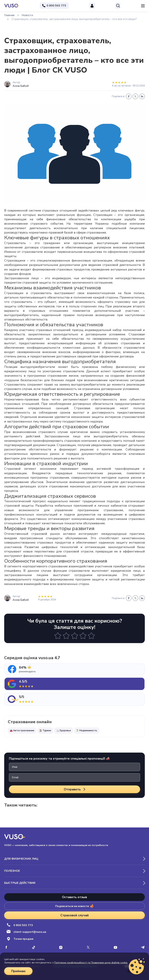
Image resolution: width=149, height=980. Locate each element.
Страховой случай (75, 915)
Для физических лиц (21, 859)
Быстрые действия (20, 883)
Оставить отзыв (74, 897)
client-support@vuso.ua (26, 932)
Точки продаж (20, 939)
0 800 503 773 (20, 925)
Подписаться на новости (74, 906)
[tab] (74, 669)
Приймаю (18, 971)
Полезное (12, 871)
